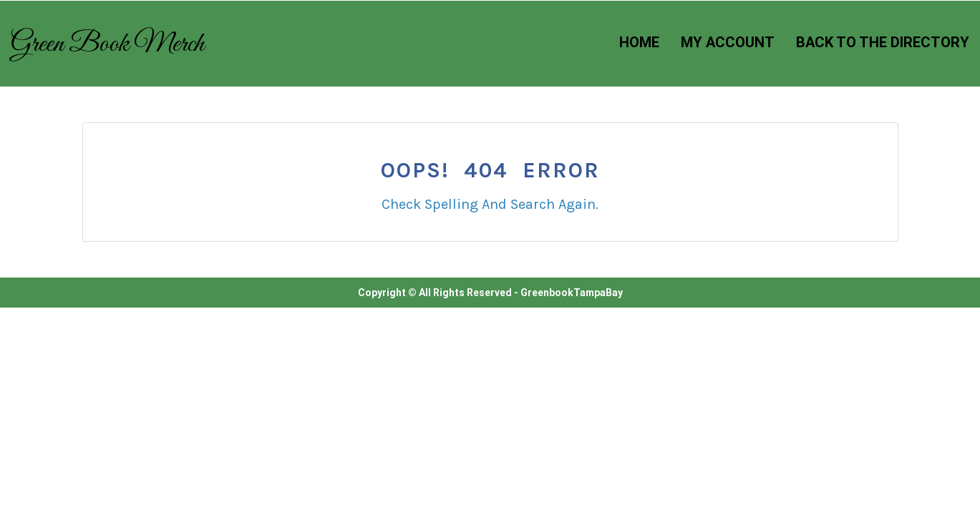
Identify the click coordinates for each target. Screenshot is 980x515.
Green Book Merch (107, 44)
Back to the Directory (883, 42)
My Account (728, 42)
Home (639, 42)
